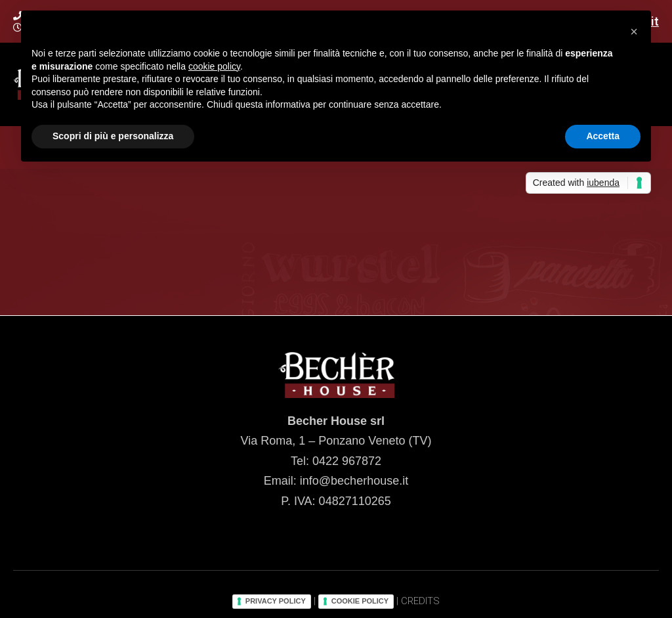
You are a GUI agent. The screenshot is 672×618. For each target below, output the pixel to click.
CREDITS (420, 601)
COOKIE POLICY (360, 601)
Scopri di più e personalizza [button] (113, 136)
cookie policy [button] (214, 66)
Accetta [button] (603, 136)
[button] (634, 32)
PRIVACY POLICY (276, 601)
